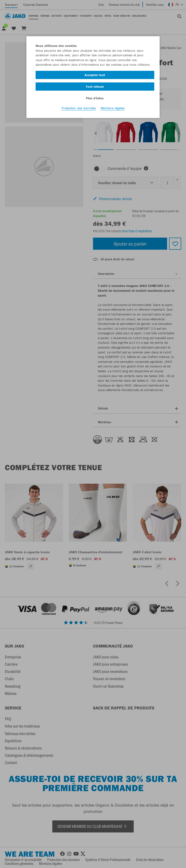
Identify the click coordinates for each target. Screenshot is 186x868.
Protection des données (79, 109)
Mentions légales (113, 109)
